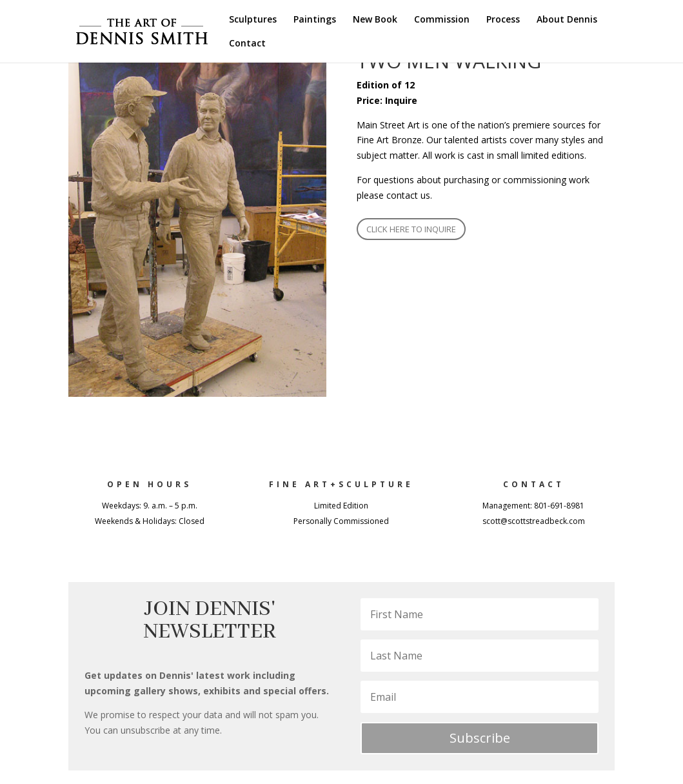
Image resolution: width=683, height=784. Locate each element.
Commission (442, 20)
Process (503, 20)
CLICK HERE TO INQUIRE (411, 229)
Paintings (315, 20)
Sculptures (253, 20)
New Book (375, 20)
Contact (247, 44)
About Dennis (567, 20)
